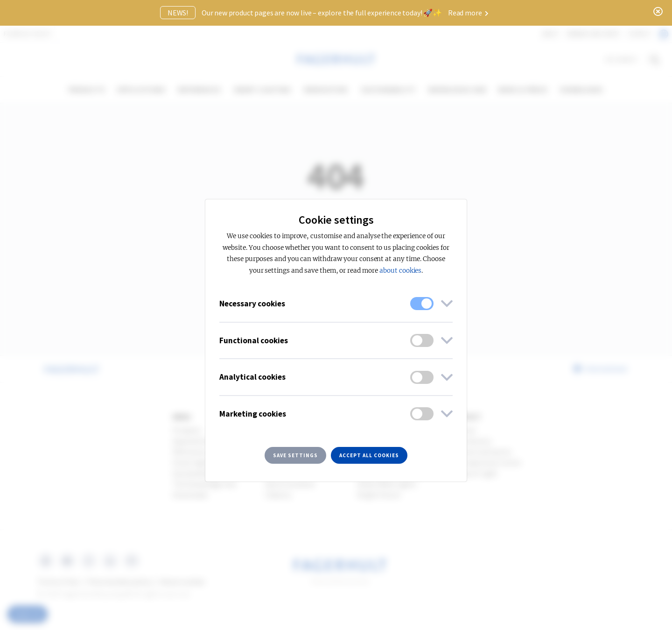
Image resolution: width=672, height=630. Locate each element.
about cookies (400, 271)
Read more (468, 13)
